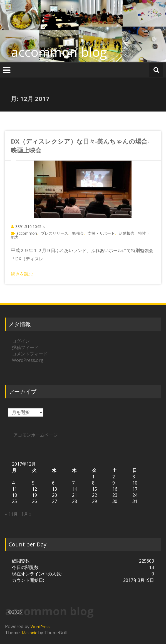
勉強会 (78, 233)
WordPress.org (28, 360)
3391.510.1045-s (30, 227)
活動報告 (127, 233)
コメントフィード (30, 354)
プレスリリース (54, 233)
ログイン (21, 341)
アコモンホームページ (36, 435)
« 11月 (11, 514)
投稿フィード (25, 347)
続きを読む (22, 274)
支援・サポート (101, 233)
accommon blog (59, 52)
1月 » (26, 514)
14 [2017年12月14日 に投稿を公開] (75, 489)
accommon (27, 233)
